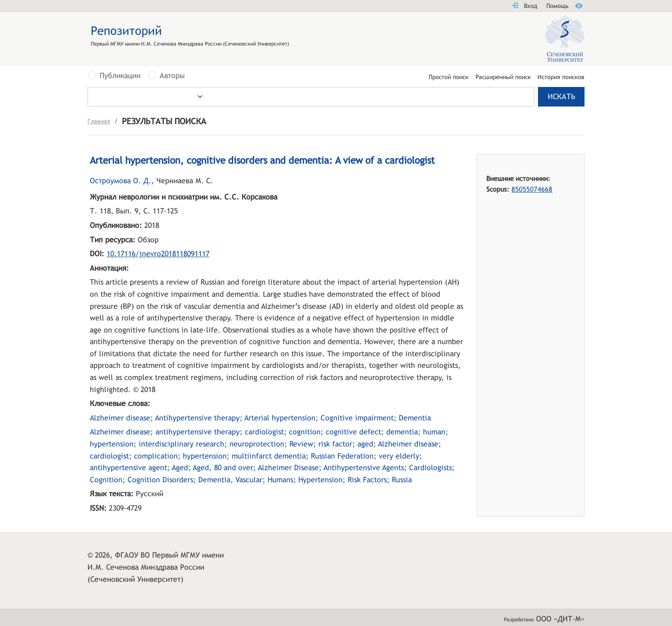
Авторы (172, 76)
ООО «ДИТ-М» (560, 619)
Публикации (120, 76)
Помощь (557, 6)
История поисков (561, 77)
